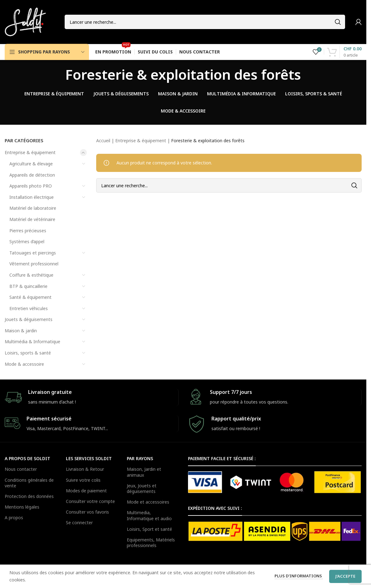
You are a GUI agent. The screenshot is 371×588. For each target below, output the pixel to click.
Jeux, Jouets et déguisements (142, 488)
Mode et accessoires (148, 502)
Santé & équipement (30, 297)
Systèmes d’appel (27, 241)
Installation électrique (32, 197)
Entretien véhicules (29, 308)
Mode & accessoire (24, 364)
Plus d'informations (299, 576)
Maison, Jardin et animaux (144, 472)
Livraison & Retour (85, 469)
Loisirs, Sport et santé (149, 529)
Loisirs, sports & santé (28, 353)
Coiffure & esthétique (31, 275)
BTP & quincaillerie (28, 286)
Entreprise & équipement (30, 152)
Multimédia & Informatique (32, 342)
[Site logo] (25, 21)
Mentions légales (22, 507)
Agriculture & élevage (31, 164)
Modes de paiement (86, 491)
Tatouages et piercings (33, 253)
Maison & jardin (21, 331)
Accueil (103, 141)
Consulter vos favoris (87, 512)
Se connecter (79, 523)
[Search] (205, 22)
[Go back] (57, 74)
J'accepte (345, 576)
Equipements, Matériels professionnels (151, 543)
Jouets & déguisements (29, 319)
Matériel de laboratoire (33, 208)
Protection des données (29, 496)
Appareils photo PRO (31, 186)
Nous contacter (21, 469)
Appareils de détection (32, 175)
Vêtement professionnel (34, 264)
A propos (14, 518)
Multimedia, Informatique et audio (149, 515)
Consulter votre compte (90, 501)
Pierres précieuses (28, 231)
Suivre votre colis (83, 480)
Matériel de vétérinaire (32, 219)
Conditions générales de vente (29, 483)
